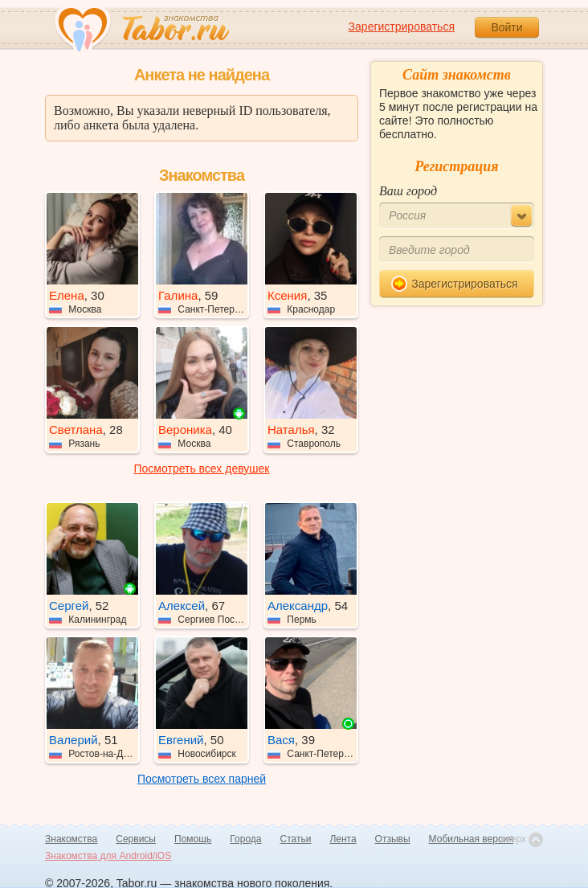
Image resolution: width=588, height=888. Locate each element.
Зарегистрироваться (402, 27)
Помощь (193, 839)
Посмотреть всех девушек (202, 469)
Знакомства (71, 839)
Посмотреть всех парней (202, 779)
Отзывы (393, 839)
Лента (343, 839)
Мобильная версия (472, 839)
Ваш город (408, 191)
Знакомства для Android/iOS (108, 856)
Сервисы (136, 839)
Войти (506, 27)
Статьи (296, 839)
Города (245, 839)
